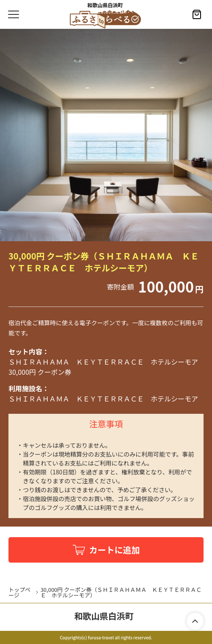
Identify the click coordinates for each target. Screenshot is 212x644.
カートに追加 (115, 550)
